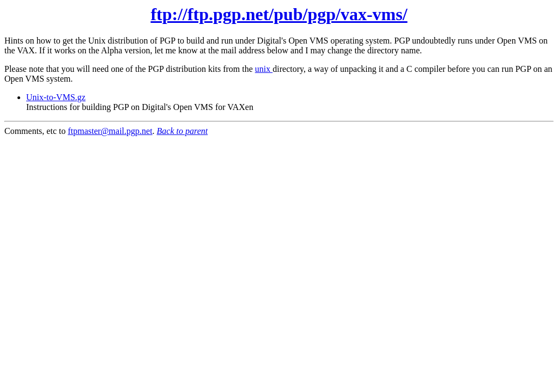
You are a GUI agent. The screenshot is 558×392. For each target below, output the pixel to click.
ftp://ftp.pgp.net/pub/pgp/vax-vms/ (279, 14)
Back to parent (183, 131)
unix (264, 69)
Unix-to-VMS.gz (56, 97)
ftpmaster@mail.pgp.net (110, 131)
